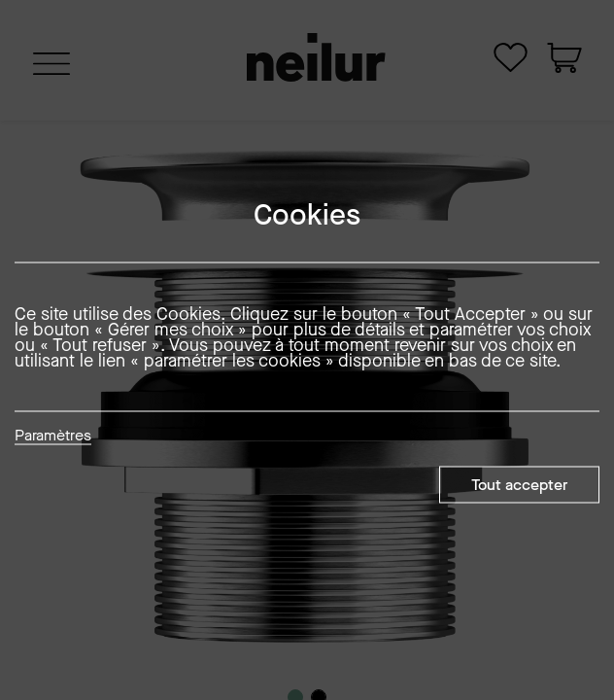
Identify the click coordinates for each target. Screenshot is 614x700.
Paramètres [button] (53, 437)
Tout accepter (519, 485)
